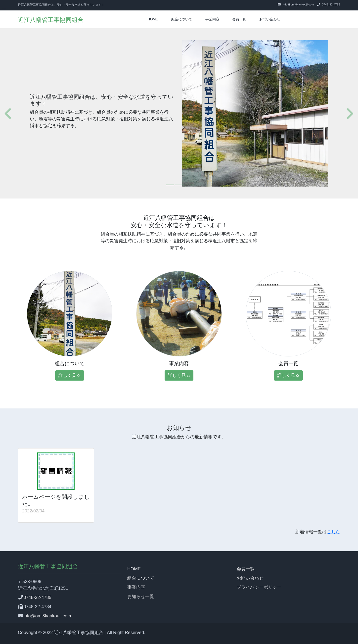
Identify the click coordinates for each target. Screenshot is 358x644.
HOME (153, 19)
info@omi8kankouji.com (298, 4)
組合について (182, 19)
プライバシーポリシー (259, 587)
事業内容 (212, 19)
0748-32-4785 (331, 4)
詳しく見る (70, 375)
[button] (6, 113)
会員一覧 (239, 19)
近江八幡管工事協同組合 (51, 20)
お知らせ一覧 (141, 596)
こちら (333, 532)
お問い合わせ (270, 19)
